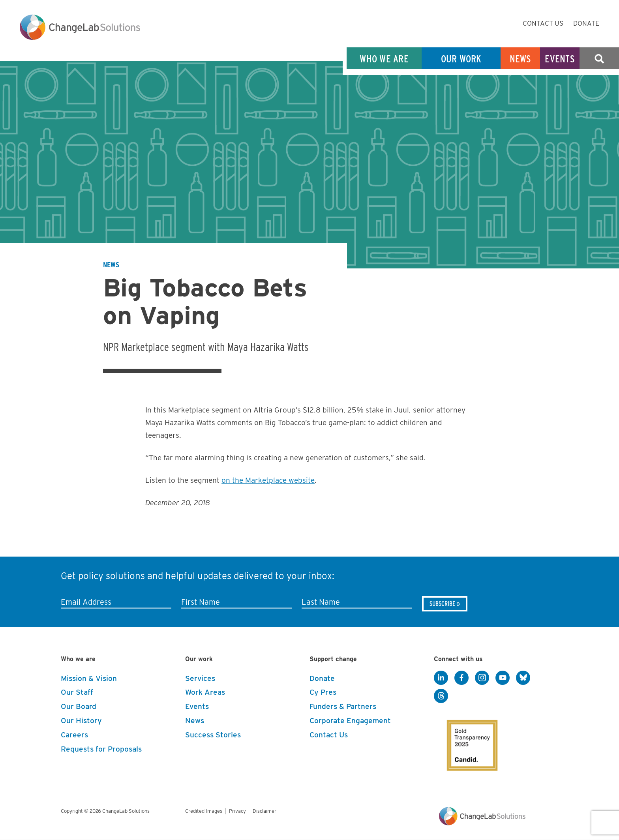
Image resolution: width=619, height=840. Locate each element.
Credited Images (204, 811)
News (521, 59)
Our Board (79, 706)
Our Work (461, 59)
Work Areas (205, 692)
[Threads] (441, 696)
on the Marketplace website (268, 480)
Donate (586, 23)
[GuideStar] (467, 739)
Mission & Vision (89, 678)
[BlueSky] (523, 678)
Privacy (237, 811)
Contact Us (543, 23)
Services (200, 678)
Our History (81, 721)
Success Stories (213, 735)
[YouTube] (503, 678)
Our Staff (77, 692)
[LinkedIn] (441, 678)
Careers (74, 735)
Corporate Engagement (350, 721)
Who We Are (384, 59)
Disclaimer (264, 811)
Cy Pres (323, 692)
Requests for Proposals (101, 749)
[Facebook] (461, 678)
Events (560, 59)
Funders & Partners (343, 706)
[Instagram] (482, 678)
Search (599, 59)
